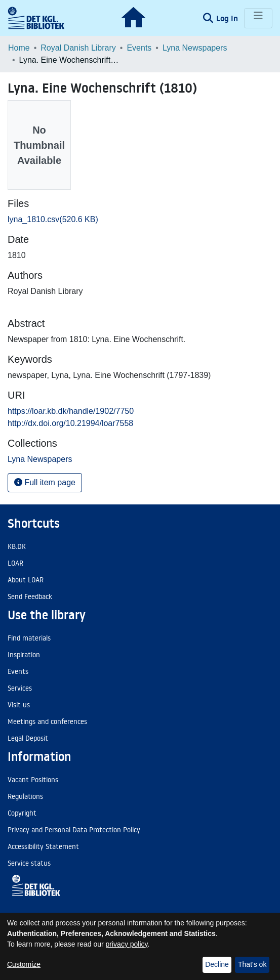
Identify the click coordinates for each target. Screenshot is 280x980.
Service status (29, 863)
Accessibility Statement (43, 846)
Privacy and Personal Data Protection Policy (74, 830)
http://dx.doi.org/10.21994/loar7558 (70, 423)
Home (19, 48)
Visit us (19, 705)
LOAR (15, 563)
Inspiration (24, 655)
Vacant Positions (33, 780)
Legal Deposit (28, 738)
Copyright (22, 813)
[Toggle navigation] (258, 18)
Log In (228, 18)
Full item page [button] (45, 482)
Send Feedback (30, 596)
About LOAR (26, 580)
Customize (24, 964)
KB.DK (17, 546)
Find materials (29, 638)
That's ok (252, 964)
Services (20, 688)
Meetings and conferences (47, 721)
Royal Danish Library (78, 48)
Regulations (25, 796)
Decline (217, 964)
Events (139, 48)
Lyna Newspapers (195, 48)
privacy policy (127, 944)
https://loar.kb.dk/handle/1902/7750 (71, 411)
